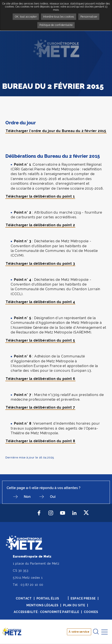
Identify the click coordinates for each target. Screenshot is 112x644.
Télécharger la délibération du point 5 (40, 340)
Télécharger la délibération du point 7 (40, 407)
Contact (24, 598)
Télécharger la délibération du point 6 (40, 379)
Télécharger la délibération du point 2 (40, 225)
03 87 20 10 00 (32, 585)
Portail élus (48, 598)
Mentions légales (42, 605)
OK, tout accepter (26, 17)
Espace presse (83, 598)
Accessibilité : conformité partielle (46, 612)
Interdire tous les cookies (59, 17)
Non (27, 497)
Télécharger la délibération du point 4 (40, 302)
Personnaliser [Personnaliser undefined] (89, 17)
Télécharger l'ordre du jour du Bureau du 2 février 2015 (56, 131)
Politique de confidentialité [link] (56, 25)
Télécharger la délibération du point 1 (40, 196)
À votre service (79, 632)
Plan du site (74, 605)
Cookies (91, 612)
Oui (53, 497)
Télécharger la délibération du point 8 (40, 441)
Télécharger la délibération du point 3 (40, 264)
